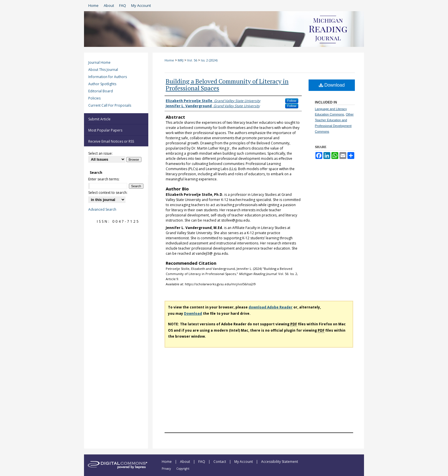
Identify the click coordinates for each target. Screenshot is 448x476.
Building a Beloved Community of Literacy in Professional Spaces (227, 84)
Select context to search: (108, 193)
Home (169, 60)
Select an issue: (100, 153)
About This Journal (103, 70)
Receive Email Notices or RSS (111, 141)
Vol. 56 (192, 60)
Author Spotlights (102, 84)
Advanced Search (102, 209)
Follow (292, 101)
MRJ (181, 60)
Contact (220, 462)
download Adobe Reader (271, 307)
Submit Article (99, 119)
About (185, 462)
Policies (94, 98)
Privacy (167, 469)
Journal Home (99, 62)
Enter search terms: (104, 179)
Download (332, 85)
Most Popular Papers (105, 130)
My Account (244, 462)
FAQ (202, 462)
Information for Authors (108, 77)
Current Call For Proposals (110, 105)
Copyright (183, 469)
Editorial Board (101, 91)
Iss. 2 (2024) (209, 60)
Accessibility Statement (280, 462)
